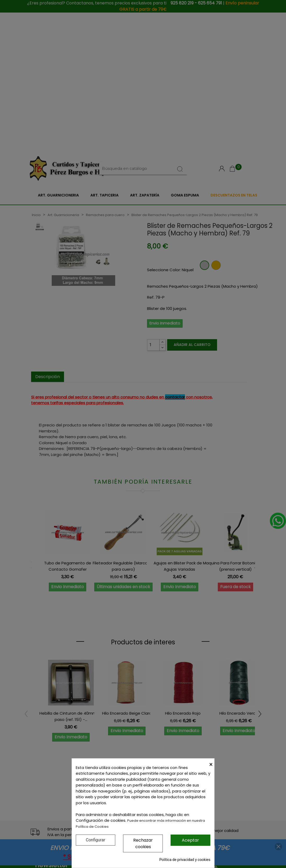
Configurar (96, 840)
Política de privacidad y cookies (185, 860)
